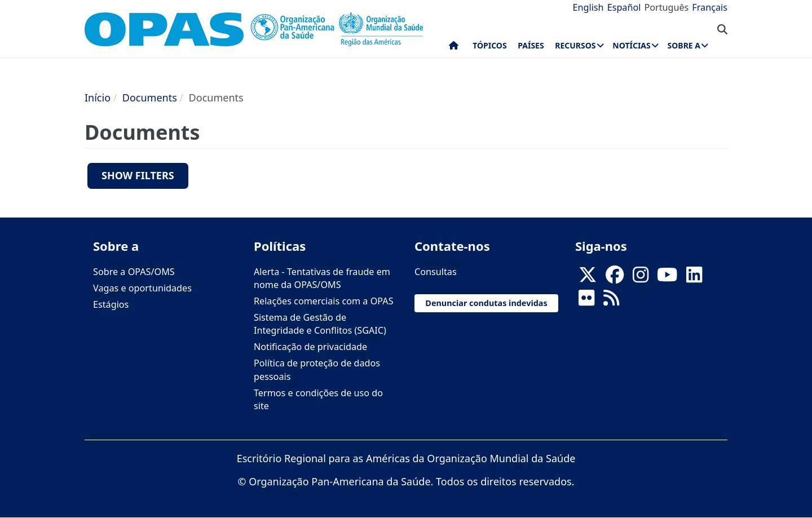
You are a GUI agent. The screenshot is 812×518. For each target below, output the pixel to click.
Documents (150, 98)
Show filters (138, 175)
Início (98, 98)
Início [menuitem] (454, 48)
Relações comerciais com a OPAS (324, 301)
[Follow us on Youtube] (667, 278)
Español (624, 7)
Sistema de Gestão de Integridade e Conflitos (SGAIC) (320, 324)
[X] (588, 278)
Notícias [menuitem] (631, 45)
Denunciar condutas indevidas (486, 303)
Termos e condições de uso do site (318, 399)
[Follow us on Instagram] (641, 278)
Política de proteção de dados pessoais (317, 369)
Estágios (111, 304)
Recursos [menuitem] (575, 45)
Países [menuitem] (531, 45)
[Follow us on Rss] (611, 301)
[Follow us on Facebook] (615, 278)
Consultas (436, 272)
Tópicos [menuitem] (490, 45)
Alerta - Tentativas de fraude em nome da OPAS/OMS (322, 278)
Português (666, 7)
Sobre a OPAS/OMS (134, 272)
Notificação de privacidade (310, 347)
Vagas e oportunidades (142, 288)
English (588, 7)
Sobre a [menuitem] (684, 45)
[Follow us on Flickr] (586, 301)
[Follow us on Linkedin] (694, 278)
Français (710, 7)
